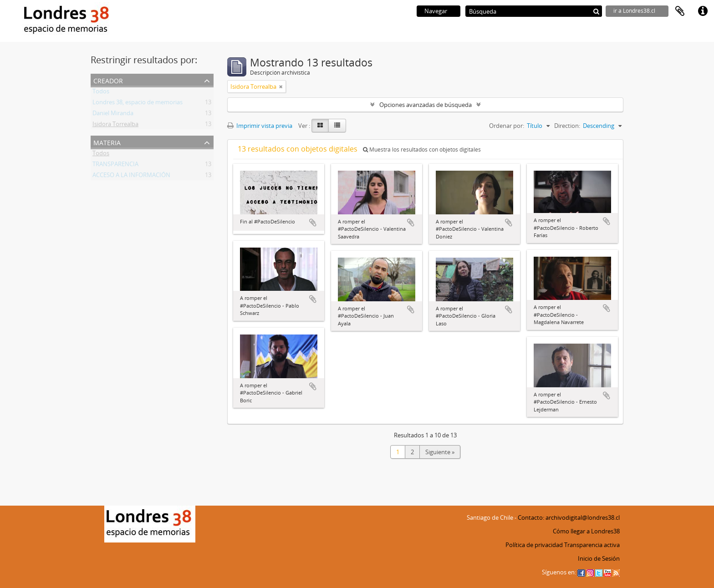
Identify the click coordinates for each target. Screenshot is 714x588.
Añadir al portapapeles (313, 223)
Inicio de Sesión (599, 558)
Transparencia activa (592, 545)
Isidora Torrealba (115, 126)
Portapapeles (680, 11)
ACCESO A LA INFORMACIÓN (131, 177)
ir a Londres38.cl (634, 11)
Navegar (436, 11)
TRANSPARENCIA (115, 166)
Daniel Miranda (113, 115)
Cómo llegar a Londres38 (586, 531)
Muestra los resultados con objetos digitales (422, 150)
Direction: (567, 126)
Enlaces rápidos (703, 11)
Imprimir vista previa (260, 126)
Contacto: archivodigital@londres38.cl (569, 517)
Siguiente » (440, 452)
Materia (107, 142)
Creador (108, 80)
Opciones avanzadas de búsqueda (426, 105)
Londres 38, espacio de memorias (138, 104)
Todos (101, 93)
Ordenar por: (507, 126)
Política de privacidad (534, 545)
